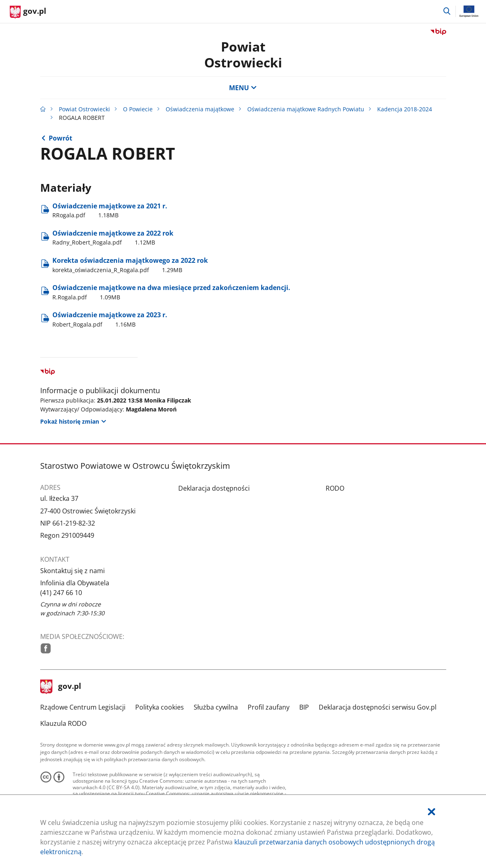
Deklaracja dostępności (214, 488)
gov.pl (61, 687)
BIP (304, 707)
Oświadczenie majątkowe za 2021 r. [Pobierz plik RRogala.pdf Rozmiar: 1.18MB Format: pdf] (110, 210)
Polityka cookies (160, 707)
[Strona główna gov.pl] (28, 12)
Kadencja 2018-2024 (405, 109)
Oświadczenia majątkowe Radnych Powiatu (306, 109)
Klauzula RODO (63, 723)
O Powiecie (138, 109)
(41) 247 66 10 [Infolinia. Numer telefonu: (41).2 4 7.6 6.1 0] (61, 593)
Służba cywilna (216, 707)
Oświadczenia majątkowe (200, 109)
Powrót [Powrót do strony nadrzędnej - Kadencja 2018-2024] (60, 138)
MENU (243, 88)
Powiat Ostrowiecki (243, 54)
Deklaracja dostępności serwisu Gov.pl (378, 707)
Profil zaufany (269, 707)
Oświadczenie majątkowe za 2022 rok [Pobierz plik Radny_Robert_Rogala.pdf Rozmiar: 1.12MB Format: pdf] (113, 238)
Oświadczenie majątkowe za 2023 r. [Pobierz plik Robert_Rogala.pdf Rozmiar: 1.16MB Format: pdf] (110, 319)
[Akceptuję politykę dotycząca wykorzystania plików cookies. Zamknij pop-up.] (432, 812)
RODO (335, 488)
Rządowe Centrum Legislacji (83, 707)
